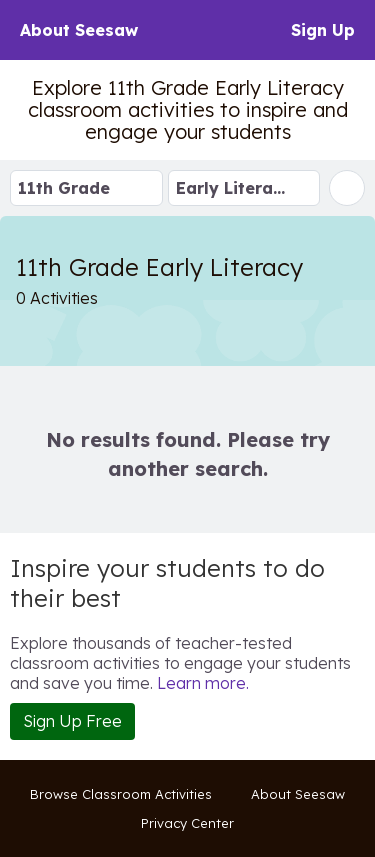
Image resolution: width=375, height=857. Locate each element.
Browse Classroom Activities (121, 794)
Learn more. (203, 683)
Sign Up (323, 30)
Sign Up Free (72, 721)
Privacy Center (187, 823)
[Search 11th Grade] (347, 188)
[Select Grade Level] (86, 188)
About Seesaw (79, 30)
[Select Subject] (244, 188)
